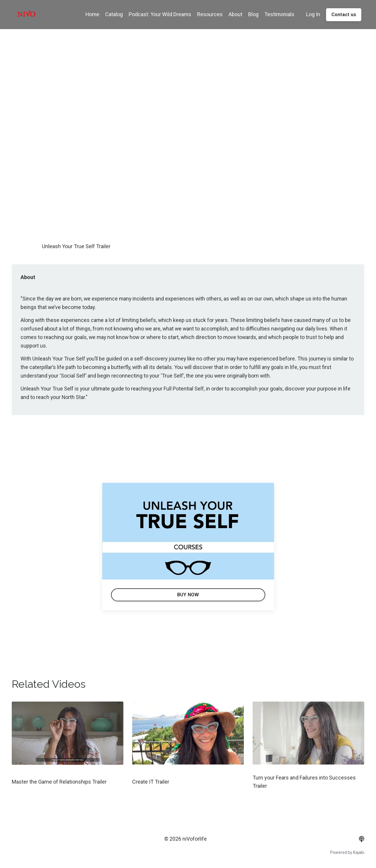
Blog (252, 14)
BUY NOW (188, 595)
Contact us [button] (344, 15)
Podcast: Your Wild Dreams (159, 14)
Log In (313, 14)
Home (91, 14)
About (235, 14)
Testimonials (279, 14)
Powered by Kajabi (347, 853)
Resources (209, 14)
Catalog (113, 14)
